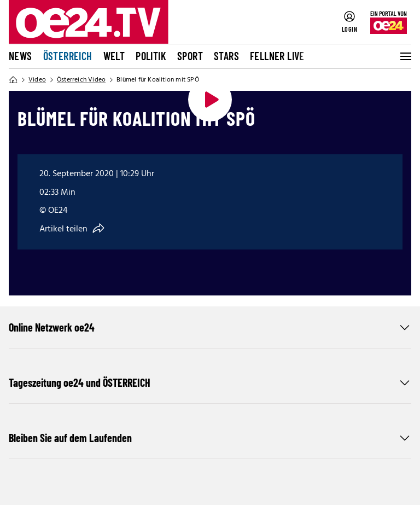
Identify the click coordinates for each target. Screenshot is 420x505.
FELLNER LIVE (277, 56)
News (21, 56)
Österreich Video (81, 80)
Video (37, 80)
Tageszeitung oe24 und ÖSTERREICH (210, 382)
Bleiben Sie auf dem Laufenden (210, 438)
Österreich (68, 56)
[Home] (13, 80)
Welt (114, 56)
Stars (226, 56)
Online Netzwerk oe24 (210, 327)
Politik (151, 56)
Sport (190, 56)
